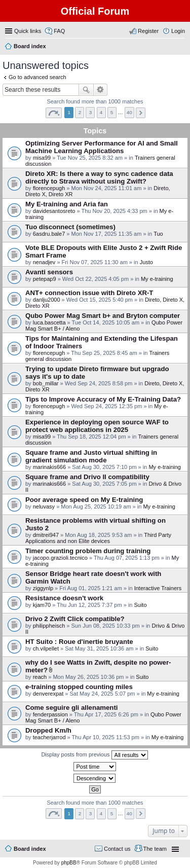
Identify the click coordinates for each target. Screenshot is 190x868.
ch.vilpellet (46, 648)
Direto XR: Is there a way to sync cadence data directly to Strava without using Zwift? (99, 177)
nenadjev (44, 262)
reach (40, 677)
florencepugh (49, 188)
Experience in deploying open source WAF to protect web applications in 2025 (97, 426)
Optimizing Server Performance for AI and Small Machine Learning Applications (102, 147)
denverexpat (48, 694)
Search (86, 90)
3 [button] (91, 112)
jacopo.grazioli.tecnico (60, 558)
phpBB (69, 863)
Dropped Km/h (48, 730)
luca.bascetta (49, 322)
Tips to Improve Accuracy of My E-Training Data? (103, 399)
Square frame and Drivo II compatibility (87, 477)
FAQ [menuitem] (59, 31)
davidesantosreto (54, 211)
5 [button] (112, 112)
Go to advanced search (37, 77)
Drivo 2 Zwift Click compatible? (75, 619)
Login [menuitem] (178, 31)
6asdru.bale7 (49, 234)
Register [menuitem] (148, 31)
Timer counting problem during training (88, 551)
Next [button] (141, 113)
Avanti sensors (49, 272)
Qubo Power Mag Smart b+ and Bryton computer (103, 316)
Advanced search (101, 90)
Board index (30, 849)
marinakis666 (49, 467)
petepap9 (45, 279)
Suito (140, 605)
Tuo (158, 234)
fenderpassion (50, 714)
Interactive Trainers (158, 588)
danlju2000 (47, 300)
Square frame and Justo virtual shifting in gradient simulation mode (91, 456)
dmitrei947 (46, 535)
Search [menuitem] (181, 47)
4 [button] (101, 112)
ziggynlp (43, 588)
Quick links (28, 31)
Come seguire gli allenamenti (71, 708)
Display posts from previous (94, 755)
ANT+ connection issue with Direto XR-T (89, 293)
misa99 (42, 158)
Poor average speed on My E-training (84, 500)
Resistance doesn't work (64, 598)
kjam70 (42, 605)
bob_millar (46, 383)
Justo (146, 262)
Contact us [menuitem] (117, 849)
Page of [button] (54, 113)
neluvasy (44, 507)
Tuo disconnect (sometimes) (70, 227)
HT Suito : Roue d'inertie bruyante (79, 642)
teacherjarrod (49, 737)
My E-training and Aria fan (67, 204)
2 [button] (80, 112)
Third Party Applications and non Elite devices (98, 538)
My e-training (157, 279)
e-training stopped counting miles (79, 687)
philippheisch (49, 626)
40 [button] (129, 112)
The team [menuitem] (155, 849)
